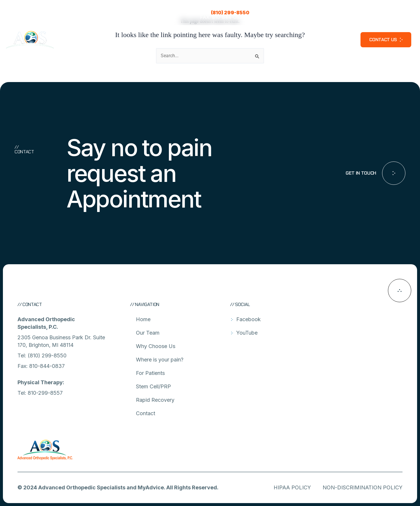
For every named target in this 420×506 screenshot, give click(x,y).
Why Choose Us (156, 346)
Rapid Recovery (293, 40)
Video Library (337, 40)
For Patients (207, 40)
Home (143, 319)
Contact (146, 413)
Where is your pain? (161, 40)
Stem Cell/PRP (248, 40)
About (121, 40)
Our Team (91, 40)
